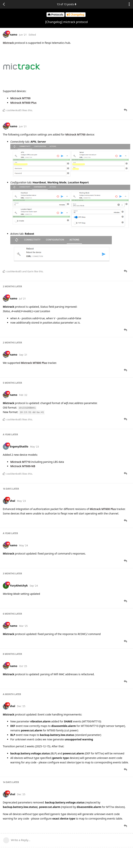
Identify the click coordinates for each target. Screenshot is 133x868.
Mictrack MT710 (20, 462)
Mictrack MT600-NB (23, 466)
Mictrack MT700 (20, 98)
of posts (66, 4)
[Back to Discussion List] (4, 4)
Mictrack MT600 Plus (23, 103)
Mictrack (8, 43)
